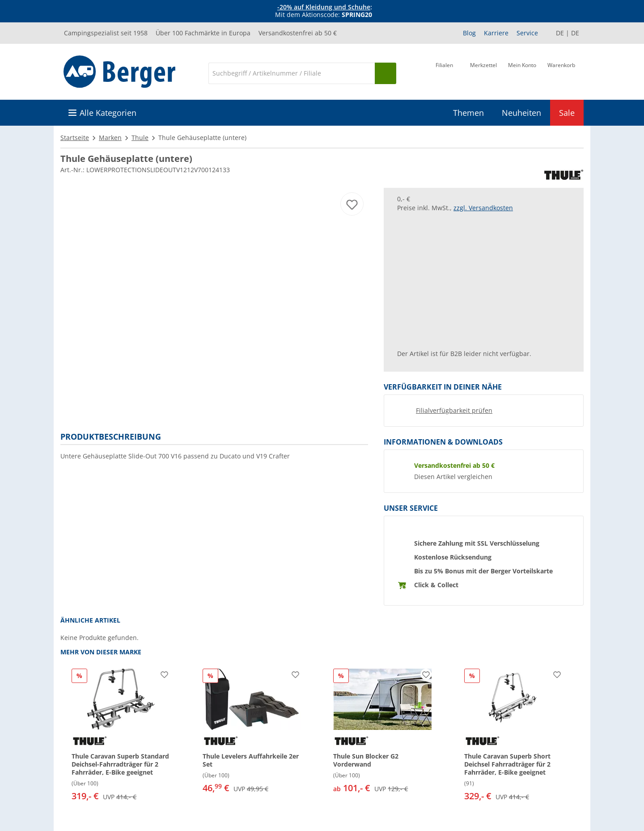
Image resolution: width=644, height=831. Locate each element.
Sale (567, 113)
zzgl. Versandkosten (483, 208)
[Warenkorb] (561, 72)
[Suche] (292, 73)
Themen (468, 113)
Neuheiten (521, 113)
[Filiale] (444, 72)
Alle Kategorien (108, 113)
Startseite (75, 138)
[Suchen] (386, 73)
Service (527, 33)
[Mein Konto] (522, 72)
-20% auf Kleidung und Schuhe (324, 7)
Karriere (496, 33)
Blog (469, 33)
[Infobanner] (324, 11)
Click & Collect (436, 585)
